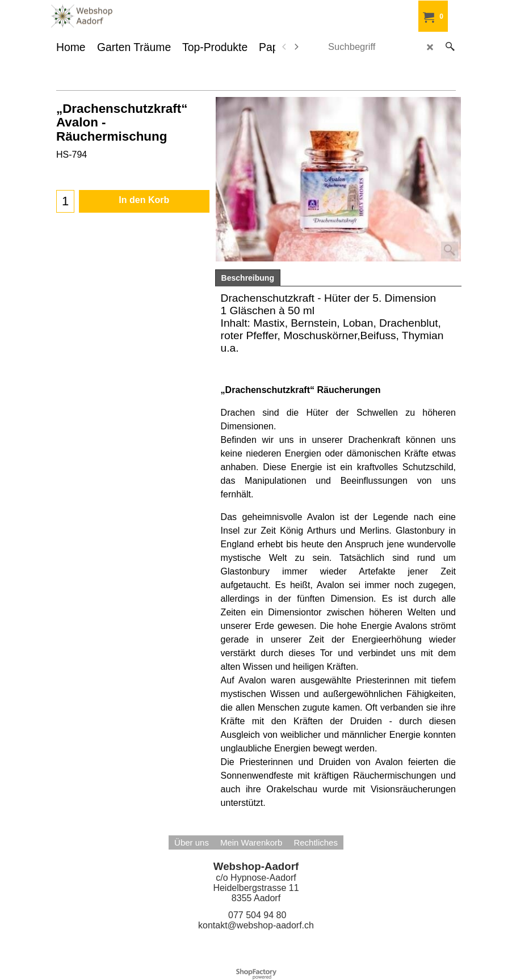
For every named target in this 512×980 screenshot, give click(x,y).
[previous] (285, 47)
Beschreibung (248, 278)
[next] (296, 47)
